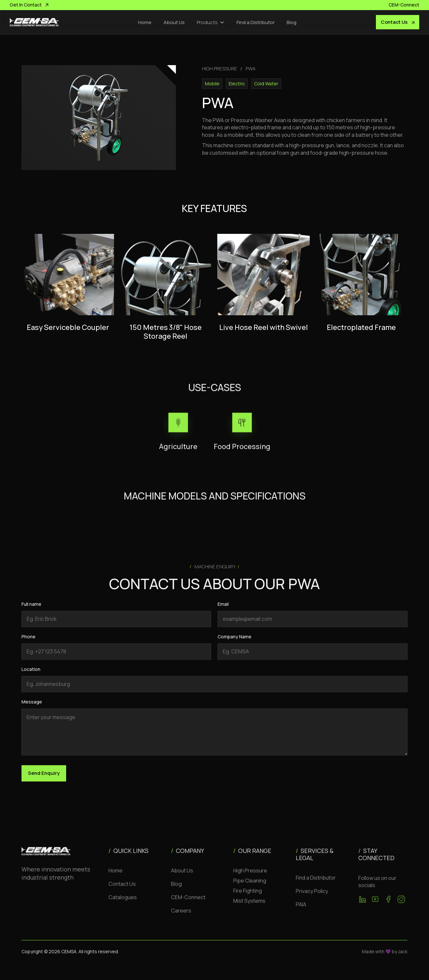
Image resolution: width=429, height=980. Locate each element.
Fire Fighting (248, 897)
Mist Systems (249, 907)
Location (31, 675)
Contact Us (122, 890)
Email (223, 610)
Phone (29, 643)
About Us (174, 22)
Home (145, 22)
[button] (211, 22)
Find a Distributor (256, 22)
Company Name (235, 643)
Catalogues (123, 903)
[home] (34, 22)
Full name (31, 610)
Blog (292, 22)
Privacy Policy (312, 897)
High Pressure (250, 877)
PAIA (301, 911)
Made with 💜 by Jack (385, 958)
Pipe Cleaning (250, 887)
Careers (181, 917)
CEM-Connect (188, 903)
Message (32, 708)
